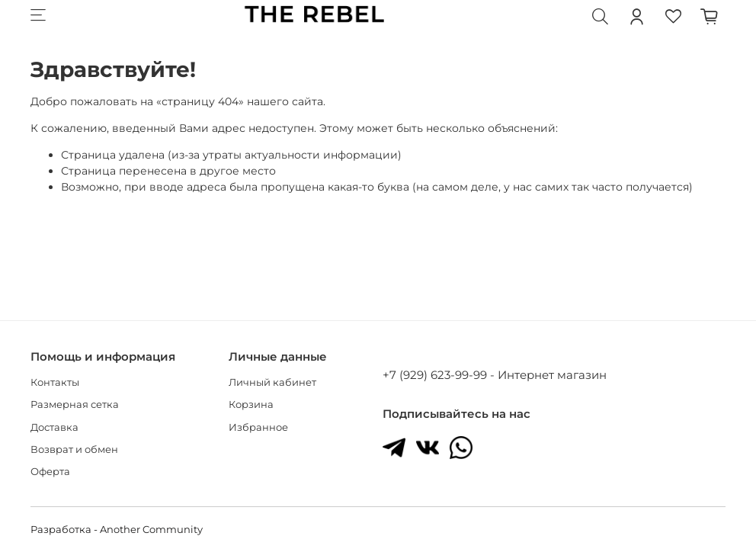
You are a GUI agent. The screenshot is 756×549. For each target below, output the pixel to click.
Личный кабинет (272, 382)
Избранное (258, 427)
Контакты (55, 382)
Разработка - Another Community (117, 530)
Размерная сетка (75, 405)
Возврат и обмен (74, 449)
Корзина (251, 405)
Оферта (50, 472)
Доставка (54, 427)
